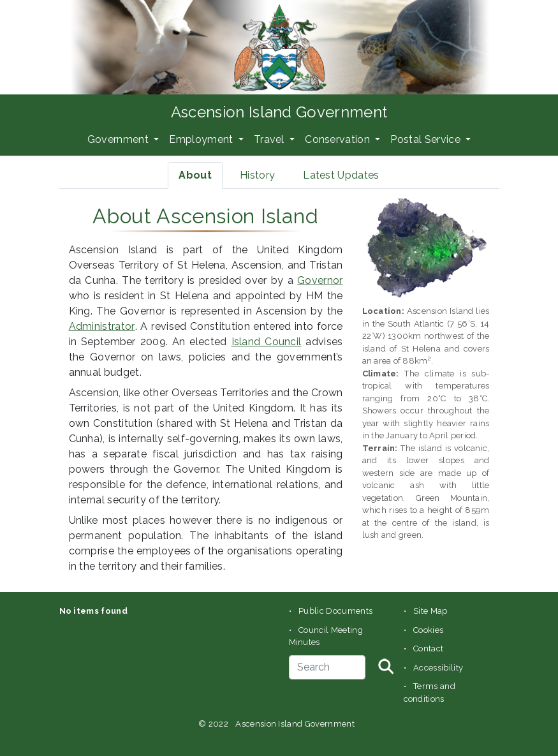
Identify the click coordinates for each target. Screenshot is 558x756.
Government (120, 139)
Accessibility (438, 668)
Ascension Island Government (279, 112)
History (257, 175)
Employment (202, 139)
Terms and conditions (430, 693)
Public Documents (335, 611)
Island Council (267, 342)
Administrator (102, 326)
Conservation (339, 139)
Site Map (430, 611)
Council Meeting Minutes (326, 636)
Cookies (428, 630)
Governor (320, 280)
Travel (270, 139)
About (195, 175)
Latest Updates (341, 175)
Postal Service (427, 139)
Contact (428, 649)
